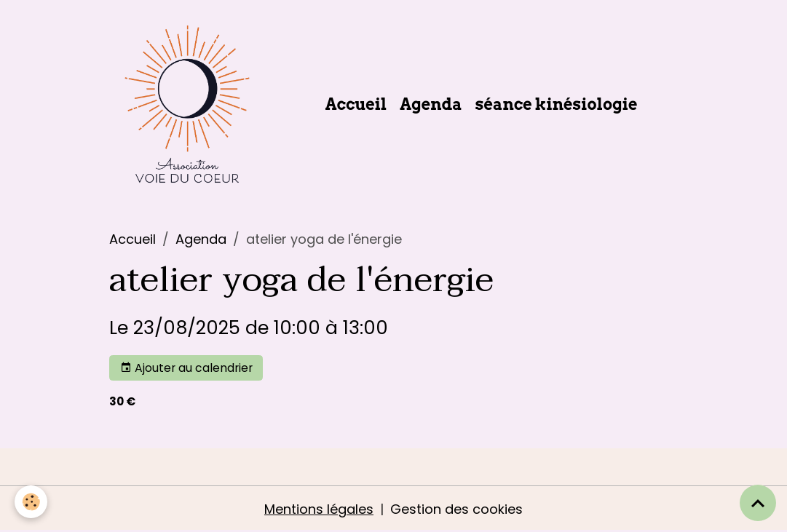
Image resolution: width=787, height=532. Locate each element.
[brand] (190, 104)
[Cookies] (31, 502)
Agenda (431, 104)
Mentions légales (319, 509)
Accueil (356, 104)
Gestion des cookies (456, 509)
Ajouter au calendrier (186, 368)
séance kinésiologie (557, 104)
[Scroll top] (758, 503)
